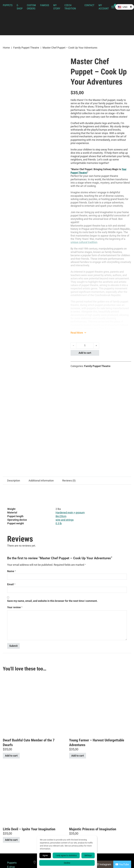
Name (11, 514)
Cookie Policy (11, 855)
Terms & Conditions (13, 848)
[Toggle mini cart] (113, 7)
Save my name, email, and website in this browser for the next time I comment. (52, 544)
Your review (15, 550)
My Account (104, 7)
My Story (57, 7)
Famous (45, 5)
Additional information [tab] (41, 424)
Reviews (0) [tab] (69, 424)
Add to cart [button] (11, 699)
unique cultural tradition (84, 242)
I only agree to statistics (66, 855)
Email (11, 527)
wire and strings (65, 463)
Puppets (8, 5)
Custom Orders (31, 7)
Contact (89, 5)
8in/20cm (61, 459)
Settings (88, 855)
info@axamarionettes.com (54, 828)
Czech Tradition (70, 7)
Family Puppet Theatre (26, 48)
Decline (67, 863)
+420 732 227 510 (49, 820)
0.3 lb (59, 466)
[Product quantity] (85, 346)
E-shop (20, 7)
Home (6, 48)
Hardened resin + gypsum (70, 456)
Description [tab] (14, 424)
